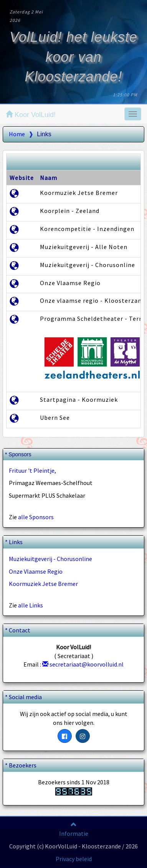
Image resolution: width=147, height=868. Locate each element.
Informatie (74, 833)
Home (17, 134)
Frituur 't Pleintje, (32, 470)
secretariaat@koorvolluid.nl (83, 664)
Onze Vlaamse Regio (36, 571)
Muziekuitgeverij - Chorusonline (50, 559)
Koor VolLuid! (31, 115)
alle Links (31, 605)
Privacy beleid (74, 859)
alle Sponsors (36, 517)
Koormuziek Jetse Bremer (43, 584)
